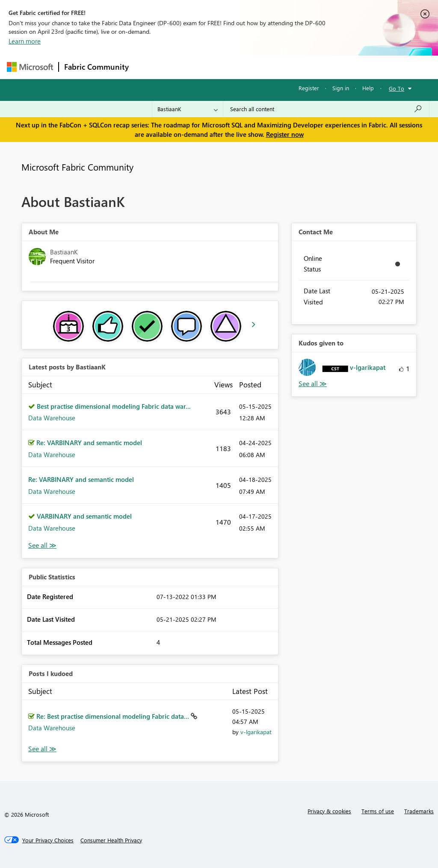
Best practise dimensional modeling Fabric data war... (114, 406)
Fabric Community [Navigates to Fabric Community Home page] (96, 67)
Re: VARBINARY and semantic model (89, 443)
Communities (259, 67)
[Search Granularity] (188, 109)
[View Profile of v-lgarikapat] (256, 732)
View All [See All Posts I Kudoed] (42, 749)
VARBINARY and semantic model (84, 516)
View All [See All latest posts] (42, 545)
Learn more (25, 41)
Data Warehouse (52, 418)
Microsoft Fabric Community (77, 167)
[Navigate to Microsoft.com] (30, 67)
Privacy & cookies (329, 811)
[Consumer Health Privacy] (111, 840)
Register (309, 88)
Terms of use (378, 811)
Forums (148, 67)
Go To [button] (397, 88)
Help (368, 88)
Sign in (341, 88)
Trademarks (419, 811)
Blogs (297, 67)
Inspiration (186, 67)
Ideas (221, 67)
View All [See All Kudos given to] (313, 384)
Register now (285, 134)
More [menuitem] (326, 67)
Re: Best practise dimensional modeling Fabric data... (114, 716)
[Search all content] (326, 109)
